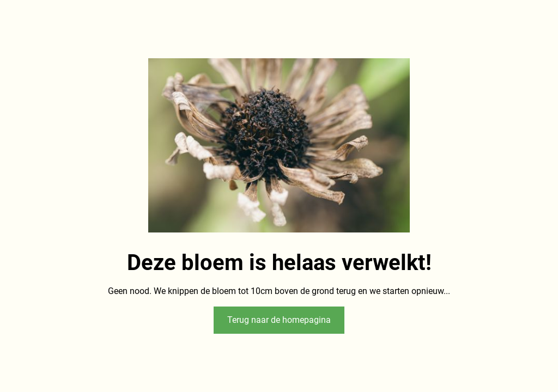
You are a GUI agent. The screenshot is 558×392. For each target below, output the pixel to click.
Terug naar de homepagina (279, 320)
